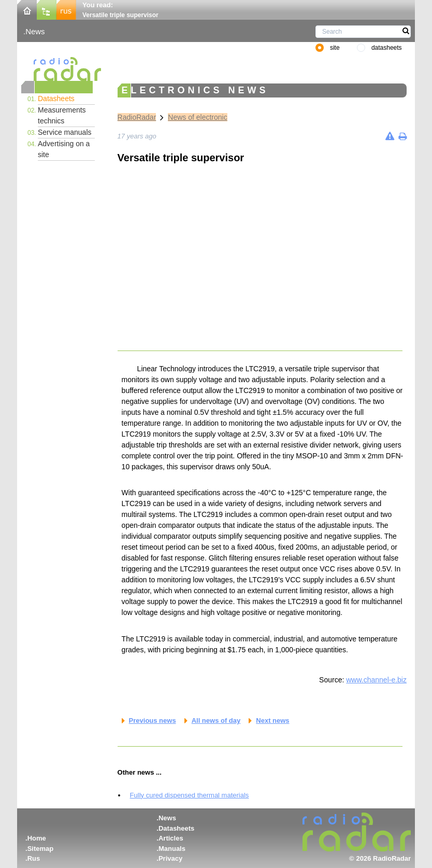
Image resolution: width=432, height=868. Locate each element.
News (35, 31)
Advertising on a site (64, 149)
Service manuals (65, 132)
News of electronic (197, 117)
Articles (171, 838)
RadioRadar (137, 117)
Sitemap (41, 849)
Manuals (172, 849)
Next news (272, 720)
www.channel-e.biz (376, 680)
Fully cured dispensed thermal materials (190, 795)
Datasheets (56, 99)
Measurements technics (62, 115)
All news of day (216, 720)
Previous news (153, 720)
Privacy (170, 858)
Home (37, 838)
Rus (34, 858)
